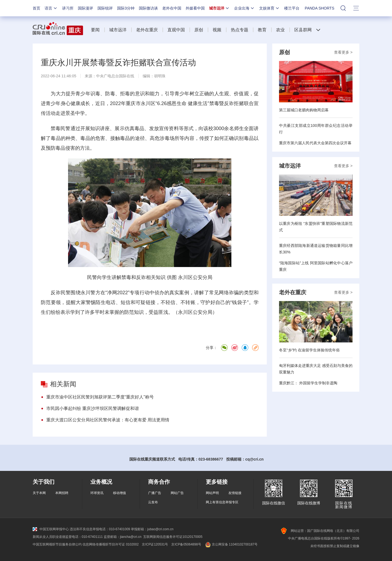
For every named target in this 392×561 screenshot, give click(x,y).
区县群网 (303, 30)
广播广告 (155, 493)
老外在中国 (172, 8)
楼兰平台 (292, 8)
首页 (36, 8)
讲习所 (68, 8)
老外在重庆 (147, 30)
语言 (51, 8)
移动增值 (120, 493)
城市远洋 (219, 8)
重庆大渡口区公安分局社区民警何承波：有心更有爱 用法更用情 (108, 420)
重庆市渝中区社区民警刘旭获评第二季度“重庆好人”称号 (100, 397)
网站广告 (177, 493)
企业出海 (244, 8)
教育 (262, 30)
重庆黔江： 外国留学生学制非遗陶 (308, 383)
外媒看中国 (195, 8)
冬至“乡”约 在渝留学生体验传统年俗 (309, 350)
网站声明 (212, 493)
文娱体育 (269, 8)
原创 (199, 30)
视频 (217, 30)
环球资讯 (97, 493)
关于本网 (39, 493)
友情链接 (235, 493)
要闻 (95, 30)
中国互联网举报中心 (51, 529)
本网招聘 (62, 493)
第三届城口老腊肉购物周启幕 (304, 110)
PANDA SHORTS (320, 8)
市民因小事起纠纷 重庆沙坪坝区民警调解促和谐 (93, 408)
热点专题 (240, 30)
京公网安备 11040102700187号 (231, 544)
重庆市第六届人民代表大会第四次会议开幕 (315, 143)
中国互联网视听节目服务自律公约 (57, 544)
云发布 (153, 502)
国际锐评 (105, 8)
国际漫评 (85, 8)
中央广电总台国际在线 (115, 76)
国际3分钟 (126, 8)
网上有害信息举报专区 (222, 502)
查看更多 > (343, 52)
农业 (280, 30)
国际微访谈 (148, 8)
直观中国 (176, 30)
